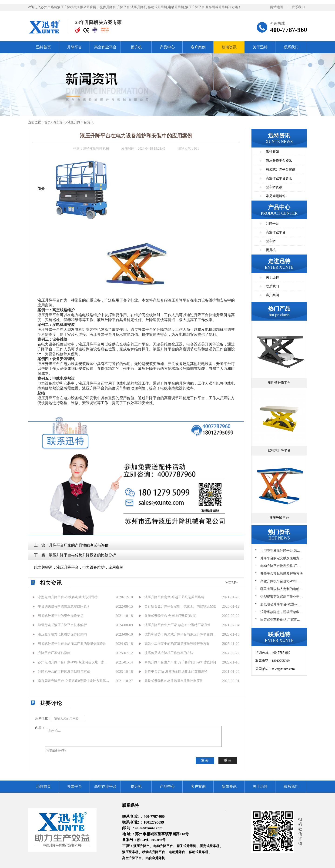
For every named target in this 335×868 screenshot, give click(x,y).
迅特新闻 (272, 152)
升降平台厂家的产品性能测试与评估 (79, 545)
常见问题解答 (276, 196)
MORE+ (232, 583)
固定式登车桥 (210, 846)
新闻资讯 (229, 47)
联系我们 (298, 7)
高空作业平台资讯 (279, 178)
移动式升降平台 (154, 852)
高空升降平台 (132, 858)
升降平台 (74, 47)
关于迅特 (260, 47)
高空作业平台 (105, 47)
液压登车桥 (130, 852)
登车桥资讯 (274, 187)
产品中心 (167, 47)
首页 (47, 122)
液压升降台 (141, 846)
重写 (228, 760)
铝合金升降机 (155, 858)
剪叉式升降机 (186, 846)
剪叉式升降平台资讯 (281, 169)
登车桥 (271, 241)
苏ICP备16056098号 (151, 840)
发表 (205, 760)
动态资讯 (59, 122)
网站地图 (277, 7)
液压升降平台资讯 (80, 122)
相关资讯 (51, 583)
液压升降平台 (49, 300)
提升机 (136, 47)
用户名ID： (43, 719)
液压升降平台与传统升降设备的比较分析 (82, 555)
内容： (40, 728)
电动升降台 (177, 852)
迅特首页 (44, 47)
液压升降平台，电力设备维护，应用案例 (90, 567)
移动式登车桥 (198, 852)
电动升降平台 (163, 846)
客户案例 (198, 47)
